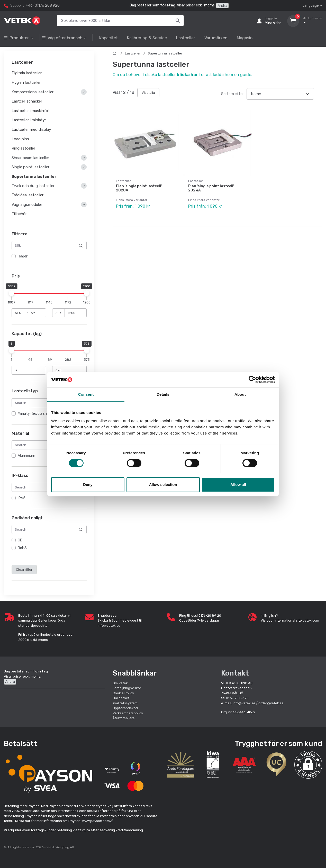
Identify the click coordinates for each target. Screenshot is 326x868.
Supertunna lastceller (165, 53)
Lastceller (186, 38)
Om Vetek (120, 683)
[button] (308, 765)
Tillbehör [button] (19, 214)
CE (20, 541)
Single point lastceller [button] (30, 167)
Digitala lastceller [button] (27, 73)
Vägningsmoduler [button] (27, 205)
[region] (49, 257)
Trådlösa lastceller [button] (28, 195)
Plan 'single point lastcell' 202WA (211, 188)
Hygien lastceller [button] (26, 82)
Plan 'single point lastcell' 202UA (139, 188)
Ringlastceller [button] (23, 149)
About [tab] (240, 394)
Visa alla (148, 93)
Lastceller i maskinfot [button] (31, 111)
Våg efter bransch (62, 38)
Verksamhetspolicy (128, 713)
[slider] (12, 293)
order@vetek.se (271, 703)
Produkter (17, 38)
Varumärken (216, 38)
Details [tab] (163, 394)
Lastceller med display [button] (31, 130)
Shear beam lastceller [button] (30, 158)
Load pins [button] (20, 139)
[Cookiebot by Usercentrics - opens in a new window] (252, 380)
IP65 (22, 498)
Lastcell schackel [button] (27, 101)
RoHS (22, 548)
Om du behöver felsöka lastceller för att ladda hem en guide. (182, 75)
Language (311, 6)
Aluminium (26, 456)
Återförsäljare (124, 718)
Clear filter (24, 570)
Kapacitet (108, 38)
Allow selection (163, 484)
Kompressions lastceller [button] (33, 92)
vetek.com (311, 620)
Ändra (222, 6)
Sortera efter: (233, 94)
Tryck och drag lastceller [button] (33, 186)
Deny (88, 484)
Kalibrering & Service (147, 38)
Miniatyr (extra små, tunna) (40, 414)
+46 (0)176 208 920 (43, 6)
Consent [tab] (86, 394)
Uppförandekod (125, 708)
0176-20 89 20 (237, 698)
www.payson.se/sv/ (97, 821)
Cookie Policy (123, 693)
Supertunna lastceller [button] (34, 177)
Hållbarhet (121, 698)
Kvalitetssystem (125, 703)
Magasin (245, 38)
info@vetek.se (109, 626)
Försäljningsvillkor (127, 688)
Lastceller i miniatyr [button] (29, 120)
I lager (23, 257)
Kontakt (235, 673)
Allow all (238, 484)
